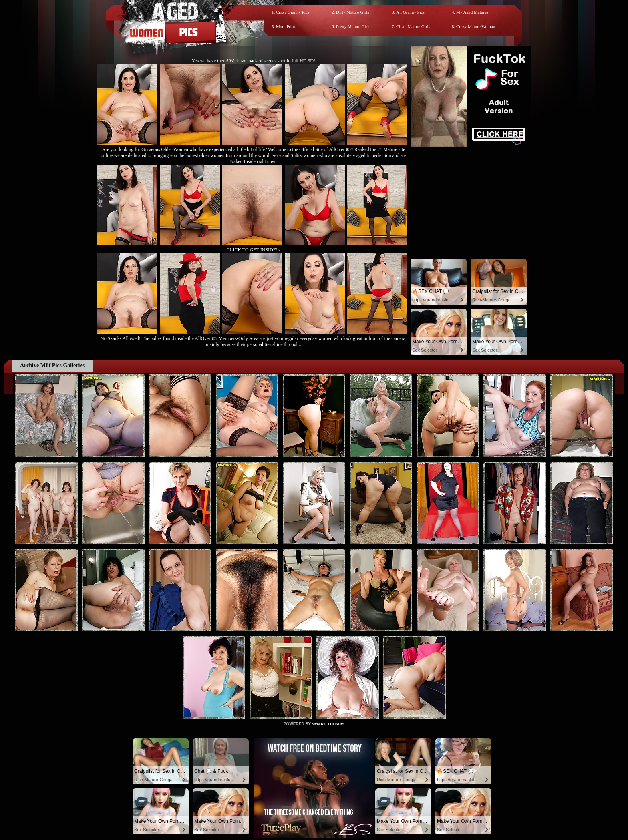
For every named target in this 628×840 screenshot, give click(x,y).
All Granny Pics (410, 12)
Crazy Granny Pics (293, 12)
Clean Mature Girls (413, 26)
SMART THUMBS (328, 724)
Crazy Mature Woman (476, 26)
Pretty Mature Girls (353, 26)
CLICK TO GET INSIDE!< (254, 250)
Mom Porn (285, 26)
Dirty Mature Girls (352, 12)
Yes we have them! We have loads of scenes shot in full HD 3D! (254, 61)
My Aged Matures (472, 12)
